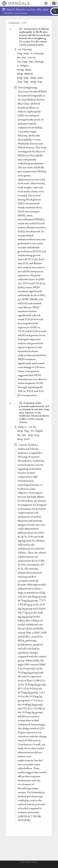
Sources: (9, 13)
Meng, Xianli (23, 439)
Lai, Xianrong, (25, 49)
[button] (54, 3)
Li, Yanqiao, (23, 66)
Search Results (21, 13)
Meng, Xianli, (38, 78)
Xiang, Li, (23, 427)
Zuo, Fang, (23, 62)
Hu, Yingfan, (37, 431)
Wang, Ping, (23, 431)
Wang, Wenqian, (26, 74)
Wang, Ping (36, 82)
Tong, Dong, (24, 53)
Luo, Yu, (32, 57)
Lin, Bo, (33, 427)
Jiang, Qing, (23, 78)
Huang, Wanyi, (25, 70)
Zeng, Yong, (23, 82)
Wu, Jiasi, (22, 57)
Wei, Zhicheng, (37, 62)
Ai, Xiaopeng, (38, 53)
